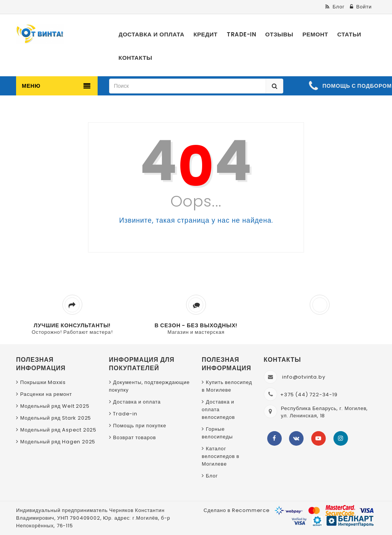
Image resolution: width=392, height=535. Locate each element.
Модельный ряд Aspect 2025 (58, 430)
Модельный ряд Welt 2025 (55, 406)
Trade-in (125, 414)
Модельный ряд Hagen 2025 (58, 442)
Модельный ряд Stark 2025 (56, 418)
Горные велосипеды (217, 433)
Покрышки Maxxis (43, 382)
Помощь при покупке (140, 426)
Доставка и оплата (137, 402)
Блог (212, 476)
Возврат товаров (134, 437)
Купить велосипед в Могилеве (227, 386)
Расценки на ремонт (46, 394)
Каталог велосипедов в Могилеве (220, 456)
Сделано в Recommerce (237, 510)
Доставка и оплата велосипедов (218, 409)
